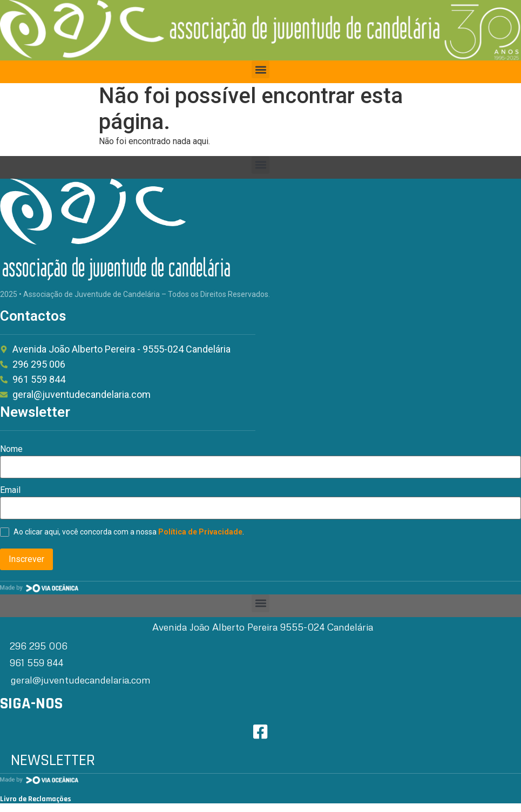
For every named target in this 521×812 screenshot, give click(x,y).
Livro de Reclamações (36, 799)
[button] (260, 69)
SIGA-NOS (31, 703)
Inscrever (26, 559)
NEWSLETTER (53, 760)
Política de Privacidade (200, 532)
